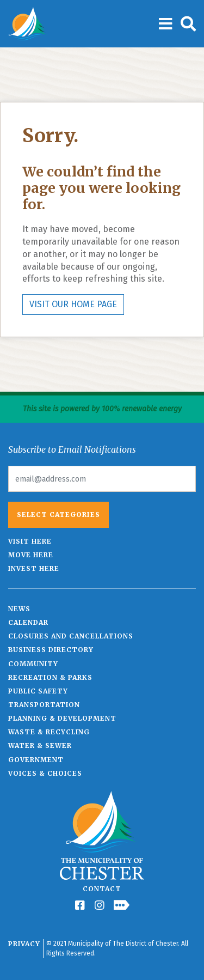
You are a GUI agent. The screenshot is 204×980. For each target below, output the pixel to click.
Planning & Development (62, 718)
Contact (102, 889)
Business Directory (51, 650)
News (19, 609)
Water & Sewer (40, 745)
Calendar (28, 622)
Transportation (44, 705)
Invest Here (34, 568)
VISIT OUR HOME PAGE (73, 304)
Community (33, 664)
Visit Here (30, 541)
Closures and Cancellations (71, 636)
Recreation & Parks (50, 677)
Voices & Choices (45, 773)
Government (36, 760)
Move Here (31, 555)
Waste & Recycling (49, 732)
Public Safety (38, 691)
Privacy (24, 944)
